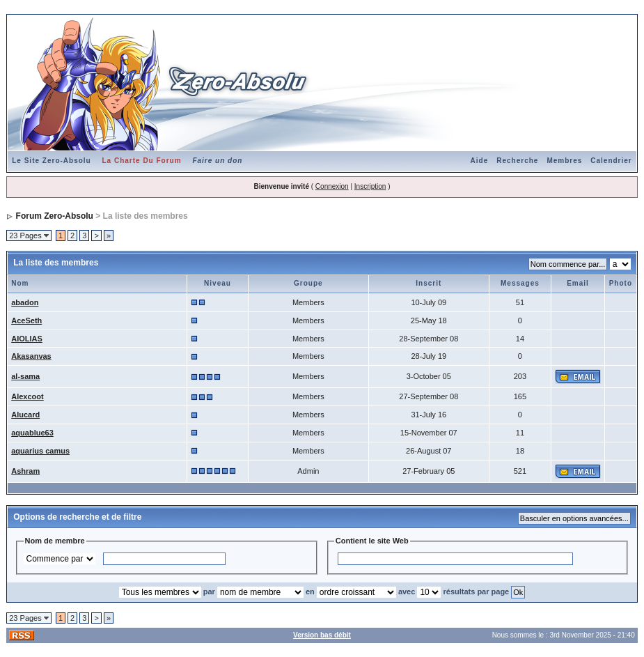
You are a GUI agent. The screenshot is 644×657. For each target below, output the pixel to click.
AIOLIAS (27, 339)
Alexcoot (27, 396)
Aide (480, 161)
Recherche (517, 161)
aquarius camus (40, 451)
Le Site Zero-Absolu (51, 161)
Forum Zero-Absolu (55, 216)
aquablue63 (32, 433)
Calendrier (611, 161)
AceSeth (26, 320)
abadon (25, 302)
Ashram (25, 471)
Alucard (25, 415)
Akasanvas (31, 356)
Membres (564, 161)
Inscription (370, 186)
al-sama (25, 376)
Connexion (332, 186)
